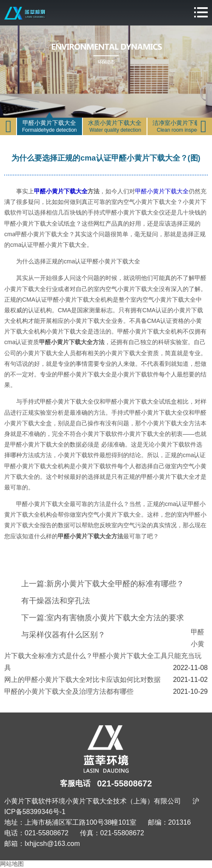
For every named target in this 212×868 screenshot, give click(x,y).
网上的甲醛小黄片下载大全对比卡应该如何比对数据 (82, 680)
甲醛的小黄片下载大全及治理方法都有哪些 (69, 691)
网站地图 (12, 864)
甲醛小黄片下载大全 (61, 191)
